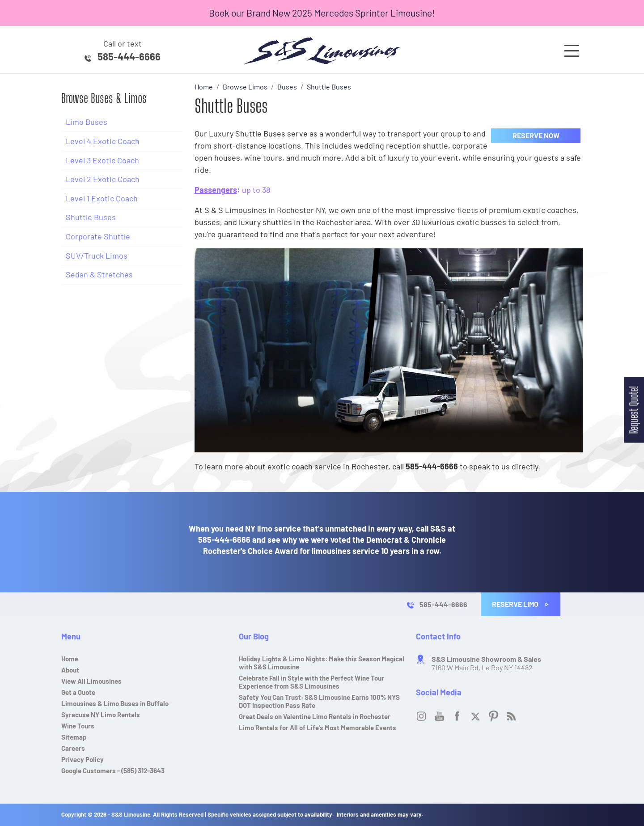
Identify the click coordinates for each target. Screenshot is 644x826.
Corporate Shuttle (98, 236)
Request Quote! (633, 410)
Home (70, 659)
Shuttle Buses (91, 217)
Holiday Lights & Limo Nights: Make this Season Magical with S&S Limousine (322, 663)
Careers (73, 748)
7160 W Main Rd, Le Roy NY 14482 (486, 663)
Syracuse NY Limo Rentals (101, 715)
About (70, 670)
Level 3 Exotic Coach (102, 160)
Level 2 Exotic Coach (103, 179)
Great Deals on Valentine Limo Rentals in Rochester (315, 716)
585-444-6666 (129, 56)
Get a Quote (78, 692)
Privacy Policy (83, 759)
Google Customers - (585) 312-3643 (113, 771)
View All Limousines (91, 681)
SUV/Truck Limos (97, 255)
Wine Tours (78, 726)
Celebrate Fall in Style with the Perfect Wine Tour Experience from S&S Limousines (311, 682)
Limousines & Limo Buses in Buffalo (115, 703)
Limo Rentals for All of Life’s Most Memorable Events (318, 728)
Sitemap (74, 737)
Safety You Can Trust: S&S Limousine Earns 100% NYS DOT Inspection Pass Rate (319, 701)
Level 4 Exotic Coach (103, 141)
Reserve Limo (521, 604)
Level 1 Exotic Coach (102, 198)
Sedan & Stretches (99, 274)
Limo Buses (87, 122)
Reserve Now (536, 135)
